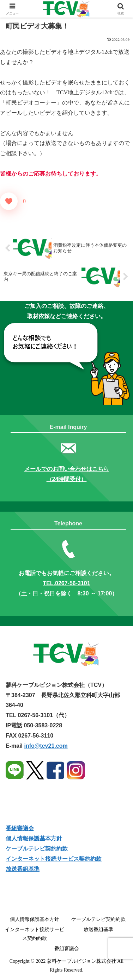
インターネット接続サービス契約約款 (54, 859)
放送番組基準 (98, 930)
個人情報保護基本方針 (34, 838)
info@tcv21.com (46, 746)
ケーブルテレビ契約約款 (37, 849)
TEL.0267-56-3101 (66, 583)
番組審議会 (20, 828)
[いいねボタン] (9, 201)
